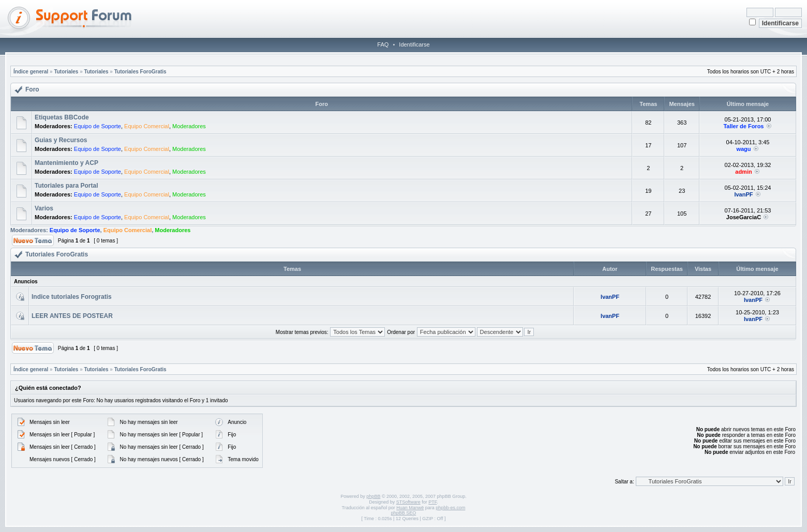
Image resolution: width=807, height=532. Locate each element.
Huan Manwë (410, 508)
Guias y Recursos (61, 140)
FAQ (383, 44)
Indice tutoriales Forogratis (72, 297)
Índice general (31, 72)
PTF (432, 502)
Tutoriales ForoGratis (140, 72)
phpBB (373, 496)
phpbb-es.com (450, 508)
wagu (743, 149)
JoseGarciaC (744, 217)
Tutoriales (66, 72)
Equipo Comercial (147, 126)
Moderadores (189, 126)
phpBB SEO (404, 513)
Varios (44, 208)
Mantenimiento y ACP (66, 163)
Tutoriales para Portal (66, 186)
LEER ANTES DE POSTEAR (72, 316)
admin (743, 172)
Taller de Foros (743, 126)
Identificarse (414, 44)
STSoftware (408, 502)
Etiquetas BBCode (62, 117)
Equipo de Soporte (98, 126)
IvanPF (743, 194)
